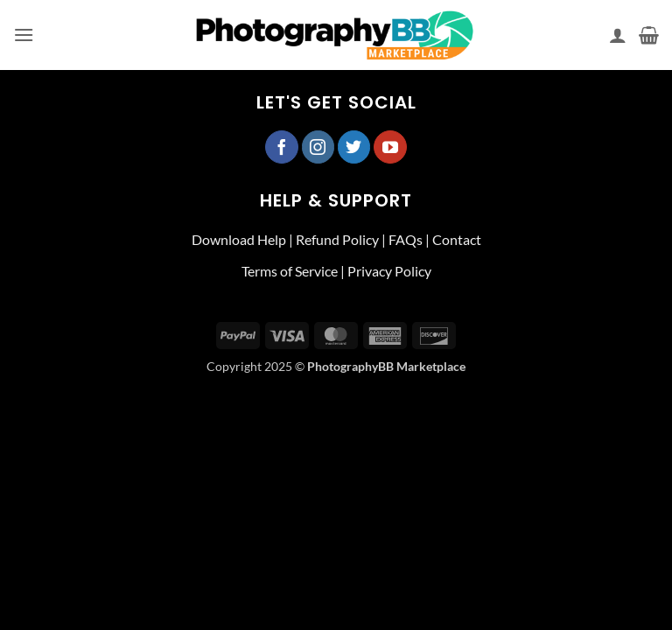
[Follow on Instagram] (318, 147)
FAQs (406, 239)
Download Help (239, 239)
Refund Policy (337, 239)
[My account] (618, 35)
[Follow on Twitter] (354, 147)
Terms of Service (290, 271)
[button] (24, 35)
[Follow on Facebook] (282, 147)
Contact (457, 239)
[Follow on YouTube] (390, 147)
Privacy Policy (389, 271)
